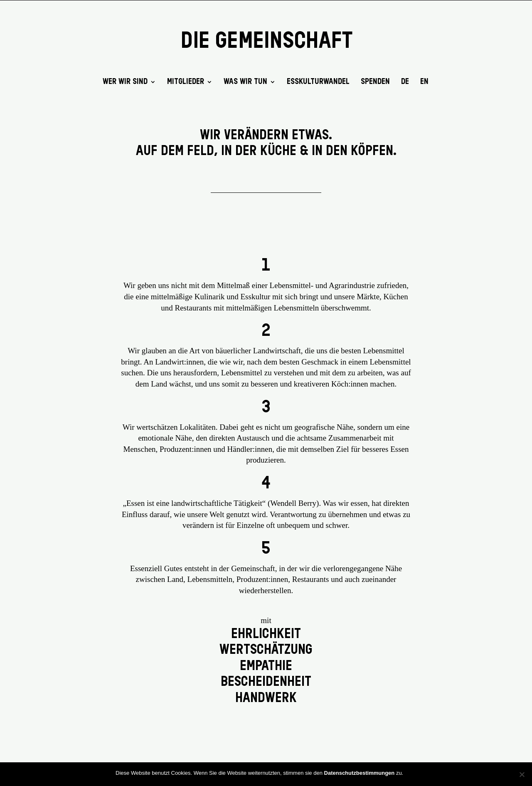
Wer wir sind (125, 82)
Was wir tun (245, 82)
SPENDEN (375, 82)
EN (424, 82)
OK (412, 772)
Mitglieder (186, 82)
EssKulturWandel (318, 82)
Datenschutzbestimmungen (360, 773)
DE (405, 82)
